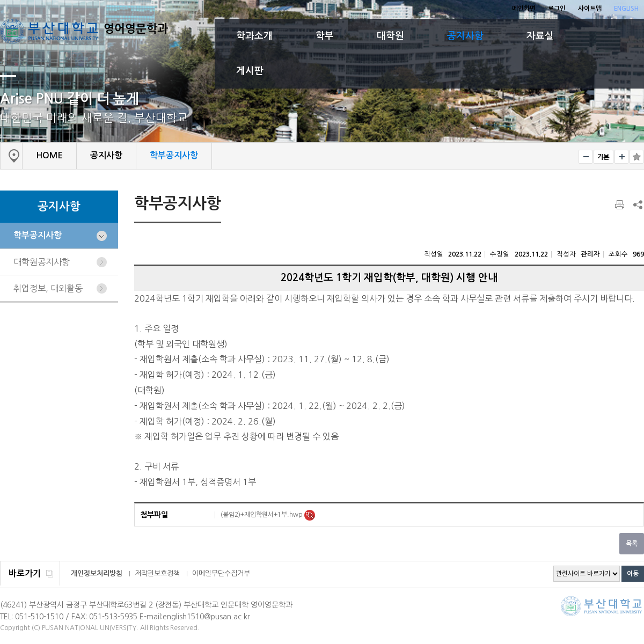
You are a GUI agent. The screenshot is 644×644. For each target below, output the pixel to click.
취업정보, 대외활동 (48, 288)
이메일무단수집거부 (221, 573)
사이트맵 (590, 9)
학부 (325, 36)
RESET (603, 157)
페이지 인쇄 (620, 205)
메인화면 (524, 9)
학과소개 (254, 36)
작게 (586, 157)
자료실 (540, 36)
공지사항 (465, 36)
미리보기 (310, 515)
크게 (621, 157)
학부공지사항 (38, 235)
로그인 (557, 9)
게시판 (250, 71)
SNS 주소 (637, 204)
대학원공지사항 (42, 262)
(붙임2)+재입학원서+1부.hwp (262, 515)
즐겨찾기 (636, 157)
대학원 (390, 36)
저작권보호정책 (157, 573)
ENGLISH (626, 9)
